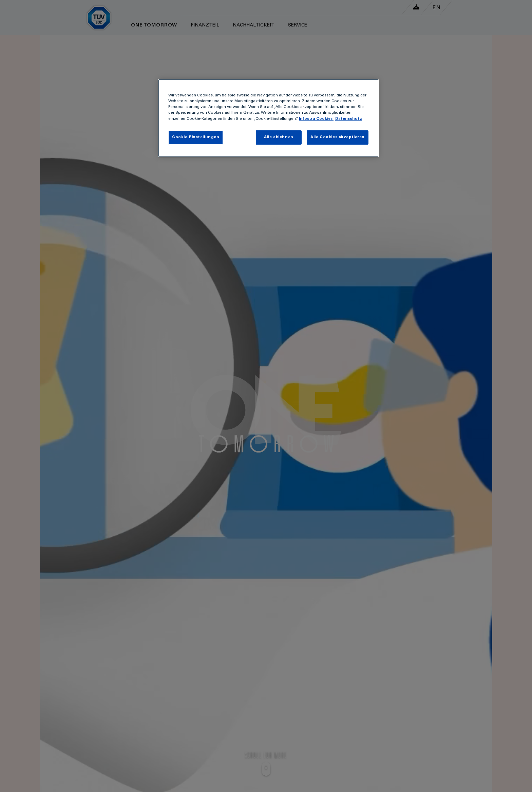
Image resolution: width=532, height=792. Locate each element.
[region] (268, 118)
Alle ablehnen (279, 137)
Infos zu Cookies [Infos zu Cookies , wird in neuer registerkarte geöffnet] (316, 119)
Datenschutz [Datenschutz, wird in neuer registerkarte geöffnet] (349, 119)
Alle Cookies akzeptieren (338, 137)
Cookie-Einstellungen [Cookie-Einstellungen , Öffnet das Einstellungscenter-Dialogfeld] (196, 137)
